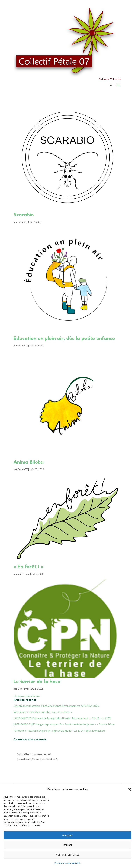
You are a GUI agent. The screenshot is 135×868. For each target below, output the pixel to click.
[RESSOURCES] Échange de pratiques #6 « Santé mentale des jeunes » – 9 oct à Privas (64, 724)
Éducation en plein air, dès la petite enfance (64, 339)
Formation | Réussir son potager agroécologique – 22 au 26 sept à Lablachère (60, 731)
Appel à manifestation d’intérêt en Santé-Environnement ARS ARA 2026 (56, 706)
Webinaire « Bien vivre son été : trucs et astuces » (43, 712)
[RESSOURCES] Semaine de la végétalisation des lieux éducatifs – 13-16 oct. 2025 (62, 718)
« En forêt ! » (28, 567)
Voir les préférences (68, 854)
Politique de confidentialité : (68, 863)
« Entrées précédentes (27, 696)
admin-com (24, 574)
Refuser (68, 845)
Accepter (67, 835)
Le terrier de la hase (37, 682)
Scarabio (24, 215)
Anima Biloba (29, 462)
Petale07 (23, 222)
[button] (130, 789)
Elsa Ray (22, 689)
